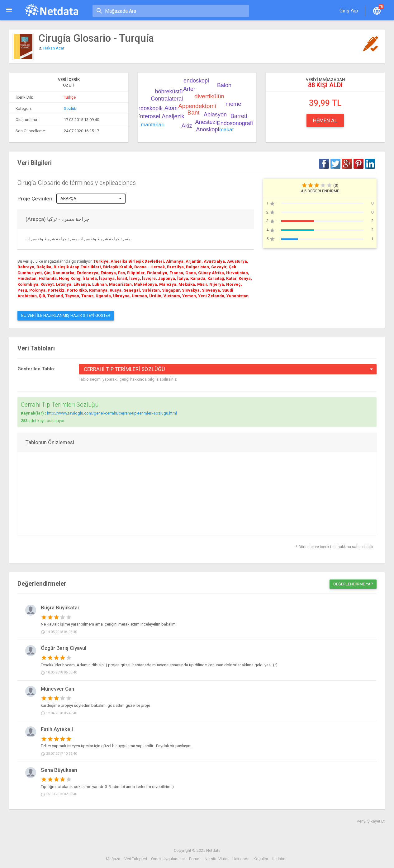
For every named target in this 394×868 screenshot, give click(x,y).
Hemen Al (325, 120)
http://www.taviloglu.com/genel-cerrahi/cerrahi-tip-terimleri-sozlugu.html (112, 413)
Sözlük (70, 108)
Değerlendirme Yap (353, 584)
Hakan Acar (54, 48)
